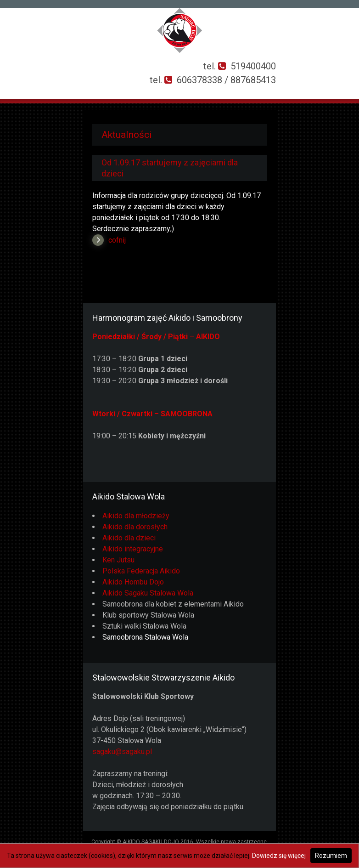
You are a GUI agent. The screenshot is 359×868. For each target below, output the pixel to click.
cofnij (117, 240)
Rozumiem (331, 856)
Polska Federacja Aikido (141, 571)
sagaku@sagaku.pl (122, 752)
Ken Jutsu (118, 560)
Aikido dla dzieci (129, 538)
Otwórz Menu (12, 80)
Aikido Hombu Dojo (133, 582)
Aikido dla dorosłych (135, 527)
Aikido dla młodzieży (136, 516)
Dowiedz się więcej (279, 856)
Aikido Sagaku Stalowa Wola (148, 593)
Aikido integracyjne (133, 549)
